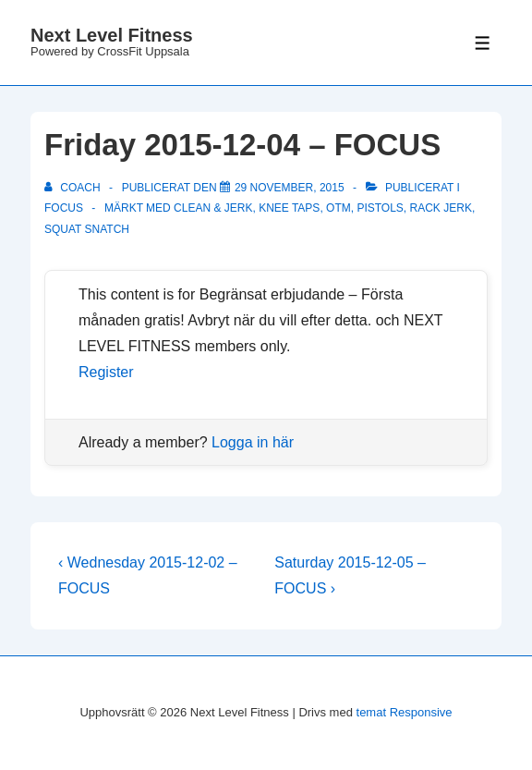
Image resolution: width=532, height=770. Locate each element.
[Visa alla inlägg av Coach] (74, 188)
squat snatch (87, 229)
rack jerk (441, 208)
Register (106, 372)
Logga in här (253, 442)
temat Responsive (405, 712)
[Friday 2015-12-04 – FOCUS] (290, 188)
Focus (64, 208)
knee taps (289, 208)
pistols (380, 208)
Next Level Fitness (112, 35)
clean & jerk (213, 208)
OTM (339, 208)
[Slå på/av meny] (483, 43)
